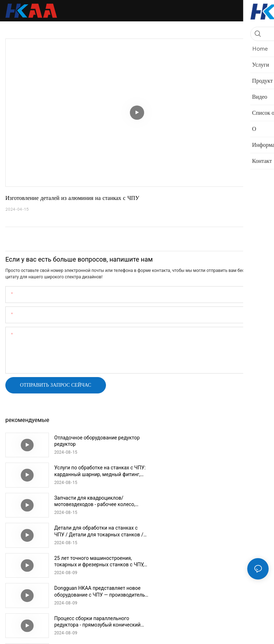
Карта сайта (239, 633)
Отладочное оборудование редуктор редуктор (86, 441)
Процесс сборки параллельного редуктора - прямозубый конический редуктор (92, 531)
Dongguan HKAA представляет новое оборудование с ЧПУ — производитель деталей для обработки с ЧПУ (221, 501)
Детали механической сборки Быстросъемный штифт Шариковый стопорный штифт (90, 561)
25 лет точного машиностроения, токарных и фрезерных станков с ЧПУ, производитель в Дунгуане (93, 501)
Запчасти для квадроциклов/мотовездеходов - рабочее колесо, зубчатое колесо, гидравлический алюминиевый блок (95, 471)
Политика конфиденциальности (186, 633)
